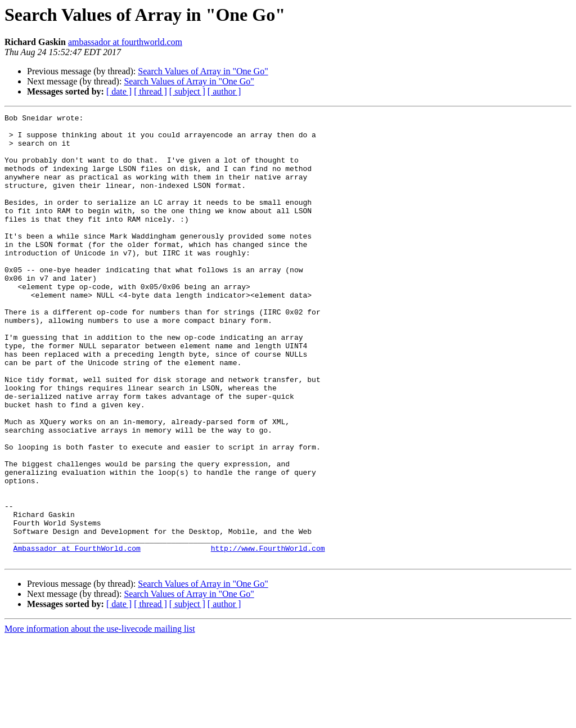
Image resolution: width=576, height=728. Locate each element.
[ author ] (224, 91)
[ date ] (119, 91)
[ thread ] (150, 91)
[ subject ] (187, 91)
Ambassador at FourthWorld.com (77, 636)
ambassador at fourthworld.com (125, 42)
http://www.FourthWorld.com (268, 636)
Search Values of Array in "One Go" (203, 71)
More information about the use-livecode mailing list (100, 718)
